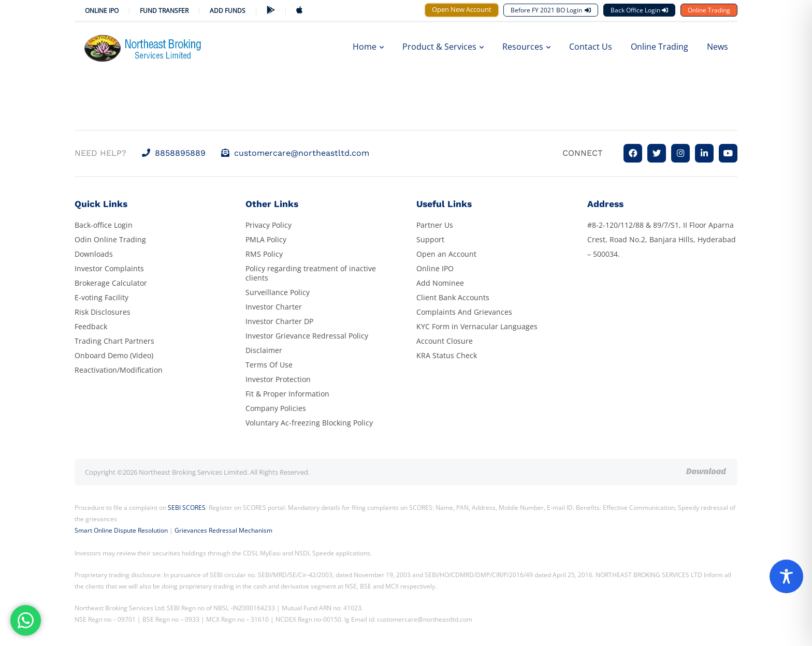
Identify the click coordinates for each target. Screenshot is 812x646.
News (717, 47)
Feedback (91, 326)
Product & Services (443, 47)
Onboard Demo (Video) (114, 355)
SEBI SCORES (187, 508)
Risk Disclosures (103, 312)
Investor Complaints (109, 268)
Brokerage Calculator (111, 283)
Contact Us (591, 47)
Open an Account (446, 254)
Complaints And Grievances (464, 312)
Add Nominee (440, 283)
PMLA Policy (266, 239)
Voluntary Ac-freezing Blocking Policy (309, 423)
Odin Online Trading (110, 239)
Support (430, 239)
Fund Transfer (164, 11)
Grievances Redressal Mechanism (223, 530)
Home (368, 47)
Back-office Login (104, 225)
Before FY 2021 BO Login (551, 10)
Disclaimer (264, 350)
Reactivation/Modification (119, 370)
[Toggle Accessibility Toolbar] (786, 576)
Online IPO (102, 11)
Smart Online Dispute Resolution (121, 530)
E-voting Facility (102, 297)
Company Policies (276, 408)
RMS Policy (264, 254)
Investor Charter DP (279, 321)
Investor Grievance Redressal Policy (307, 336)
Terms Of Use (269, 365)
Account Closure (445, 341)
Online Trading (709, 10)
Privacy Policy (269, 225)
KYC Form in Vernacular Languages (477, 326)
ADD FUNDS (228, 11)
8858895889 (174, 153)
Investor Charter (274, 307)
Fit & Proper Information (287, 394)
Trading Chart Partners (114, 341)
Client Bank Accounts (453, 297)
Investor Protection (278, 379)
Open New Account (462, 9)
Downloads (94, 254)
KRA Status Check (447, 355)
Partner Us (435, 225)
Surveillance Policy (278, 292)
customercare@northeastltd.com (295, 153)
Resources (526, 47)
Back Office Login (639, 10)
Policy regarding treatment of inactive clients (311, 273)
